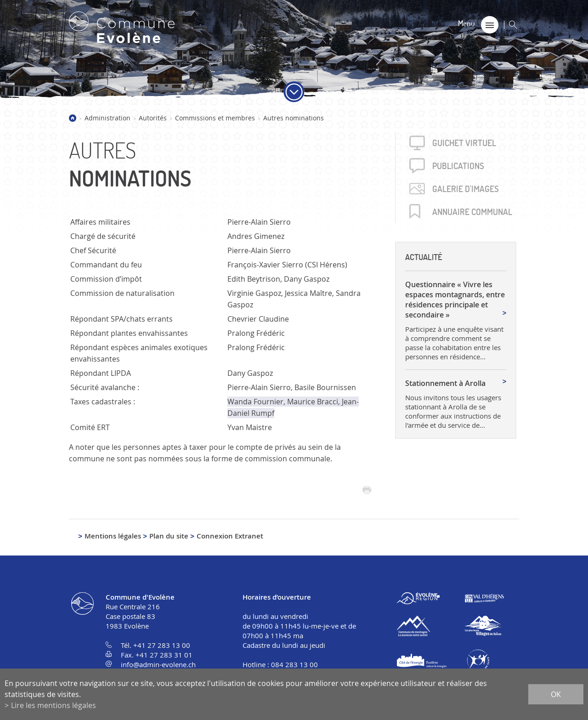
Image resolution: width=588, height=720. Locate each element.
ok (556, 694)
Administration (107, 118)
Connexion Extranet (230, 536)
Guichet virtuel (464, 143)
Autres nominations (294, 118)
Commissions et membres (215, 118)
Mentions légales (113, 536)
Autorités (153, 118)
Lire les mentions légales (54, 705)
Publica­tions (458, 166)
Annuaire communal (472, 212)
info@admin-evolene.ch (158, 664)
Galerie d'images (466, 189)
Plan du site (169, 536)
